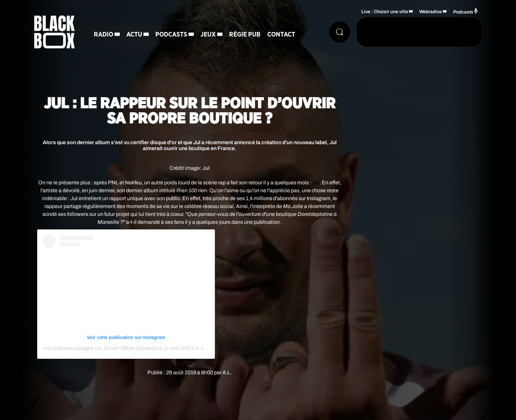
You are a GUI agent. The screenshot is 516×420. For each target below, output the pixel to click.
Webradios (431, 12)
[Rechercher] (340, 32)
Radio (103, 35)
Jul (316, 183)
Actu (134, 35)
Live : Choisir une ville (385, 12)
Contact (281, 35)
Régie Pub (245, 35)
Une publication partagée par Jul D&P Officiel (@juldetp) (100, 348)
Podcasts (171, 35)
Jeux (208, 35)
